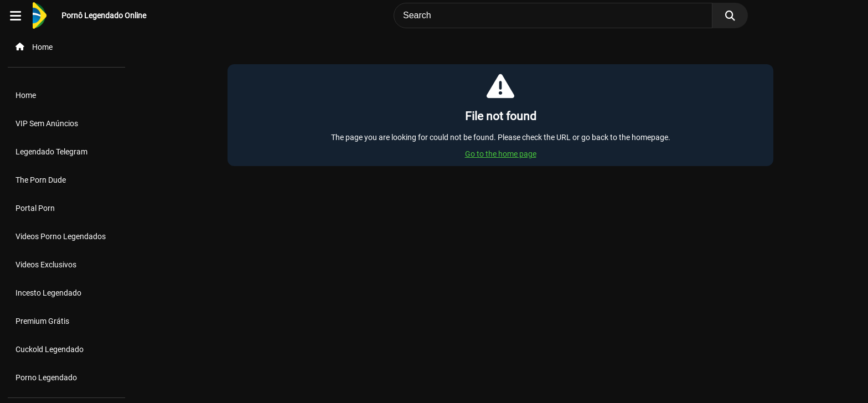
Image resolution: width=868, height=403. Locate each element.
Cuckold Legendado (50, 349)
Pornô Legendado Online (104, 15)
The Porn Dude (41, 180)
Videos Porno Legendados (61, 236)
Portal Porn (35, 208)
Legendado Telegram (51, 152)
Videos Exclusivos (46, 265)
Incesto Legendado (48, 293)
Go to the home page (501, 154)
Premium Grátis (42, 321)
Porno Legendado (46, 378)
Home (26, 95)
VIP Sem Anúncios (47, 123)
